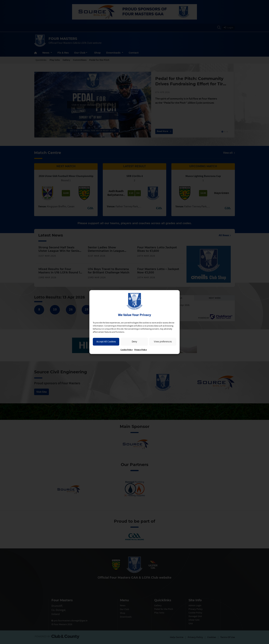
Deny (134, 341)
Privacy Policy (141, 350)
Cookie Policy (127, 350)
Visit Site (42, 392)
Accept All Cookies (106, 341)
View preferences (163, 341)
